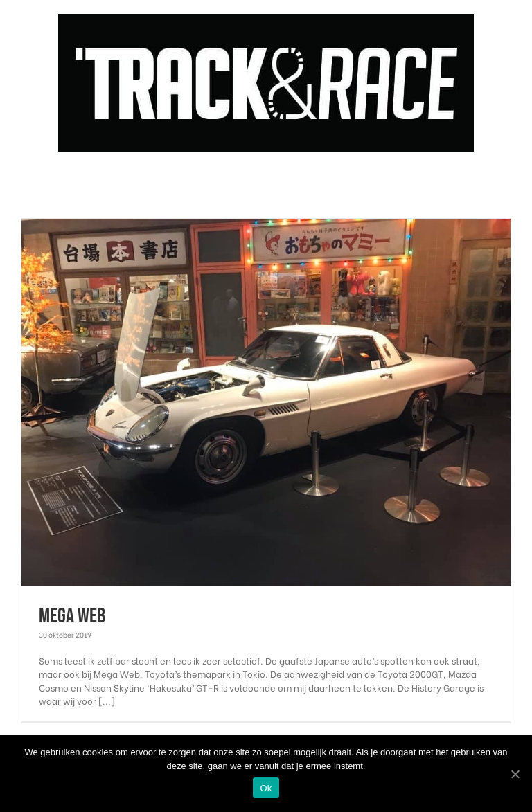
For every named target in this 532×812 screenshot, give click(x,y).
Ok (266, 788)
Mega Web (72, 616)
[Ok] (515, 774)
